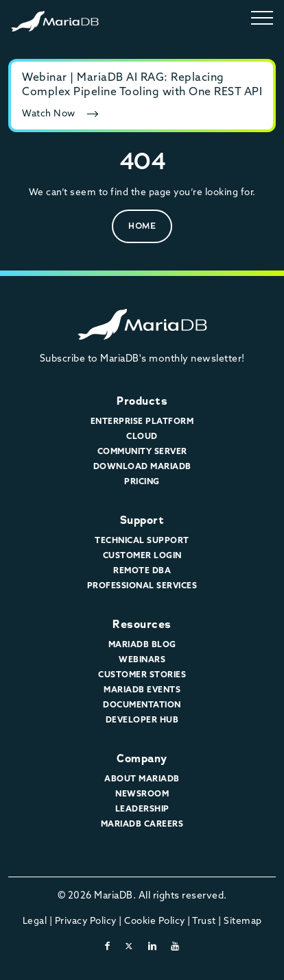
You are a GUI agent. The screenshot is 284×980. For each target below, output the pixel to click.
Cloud (142, 436)
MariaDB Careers (142, 824)
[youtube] (175, 946)
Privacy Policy (86, 920)
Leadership (142, 808)
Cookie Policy (155, 920)
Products (142, 401)
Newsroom (142, 793)
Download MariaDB (142, 466)
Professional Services (142, 585)
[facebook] (108, 946)
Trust (204, 920)
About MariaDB (142, 778)
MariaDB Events (142, 689)
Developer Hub (142, 719)
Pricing (142, 481)
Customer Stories (142, 674)
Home (142, 226)
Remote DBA (142, 570)
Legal (35, 920)
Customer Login (142, 555)
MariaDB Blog (142, 644)
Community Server (142, 451)
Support (142, 520)
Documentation (142, 704)
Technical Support (142, 540)
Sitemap (243, 920)
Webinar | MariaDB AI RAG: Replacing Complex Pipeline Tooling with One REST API (142, 84)
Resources (142, 624)
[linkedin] (153, 946)
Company (142, 758)
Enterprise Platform (142, 421)
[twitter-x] (129, 946)
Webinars (142, 659)
